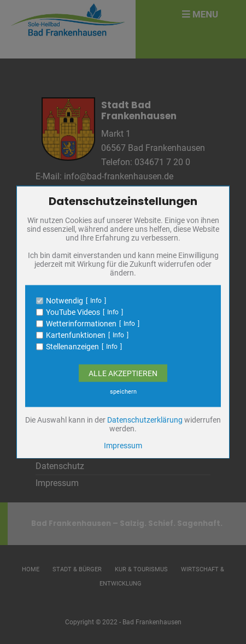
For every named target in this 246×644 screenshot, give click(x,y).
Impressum (123, 446)
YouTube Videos (73, 312)
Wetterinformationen (81, 324)
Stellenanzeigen (72, 347)
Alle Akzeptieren (123, 373)
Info (96, 301)
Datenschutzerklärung (145, 420)
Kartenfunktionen (76, 335)
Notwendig (65, 301)
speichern (123, 392)
